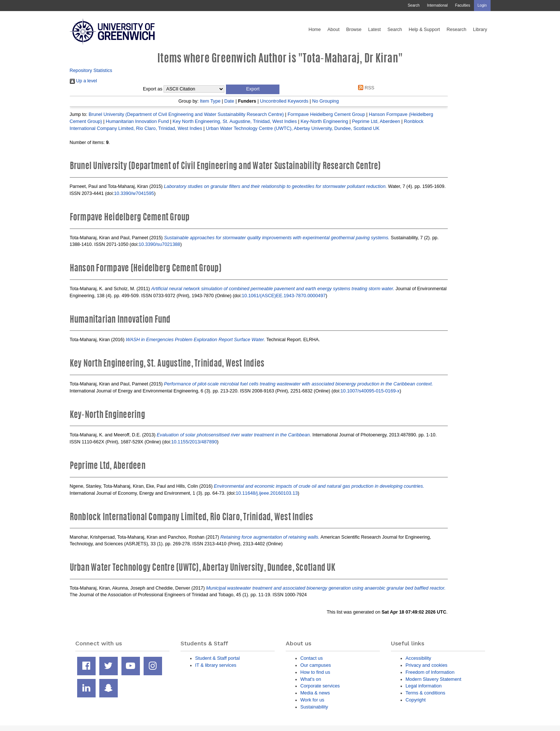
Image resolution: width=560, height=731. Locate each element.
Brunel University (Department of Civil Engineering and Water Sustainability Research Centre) (186, 114)
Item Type (210, 101)
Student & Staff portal (218, 658)
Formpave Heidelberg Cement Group (326, 114)
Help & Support (424, 30)
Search (413, 5)
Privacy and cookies (427, 665)
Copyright (416, 700)
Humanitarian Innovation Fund (138, 121)
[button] (253, 89)
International (437, 5)
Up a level (83, 81)
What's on (311, 679)
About (334, 30)
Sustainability (314, 707)
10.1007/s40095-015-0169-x (370, 391)
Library (480, 30)
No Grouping (326, 101)
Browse (354, 30)
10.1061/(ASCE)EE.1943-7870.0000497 (284, 296)
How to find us (315, 672)
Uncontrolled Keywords (284, 101)
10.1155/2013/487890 (194, 442)
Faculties (463, 5)
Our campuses (316, 665)
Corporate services (320, 686)
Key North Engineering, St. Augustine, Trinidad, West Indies (235, 121)
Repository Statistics (91, 70)
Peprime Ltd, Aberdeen (376, 121)
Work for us (312, 700)
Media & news (315, 693)
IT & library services (216, 665)
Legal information (424, 686)
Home (315, 30)
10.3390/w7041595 (134, 193)
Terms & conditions (426, 693)
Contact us (312, 658)
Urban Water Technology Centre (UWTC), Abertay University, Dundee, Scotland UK (293, 128)
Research (457, 30)
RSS (365, 88)
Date (229, 101)
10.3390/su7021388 (159, 244)
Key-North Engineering (324, 121)
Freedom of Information (430, 672)
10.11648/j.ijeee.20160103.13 (267, 493)
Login (482, 5)
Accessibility (418, 658)
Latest (374, 30)
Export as (153, 89)
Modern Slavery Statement (434, 679)
